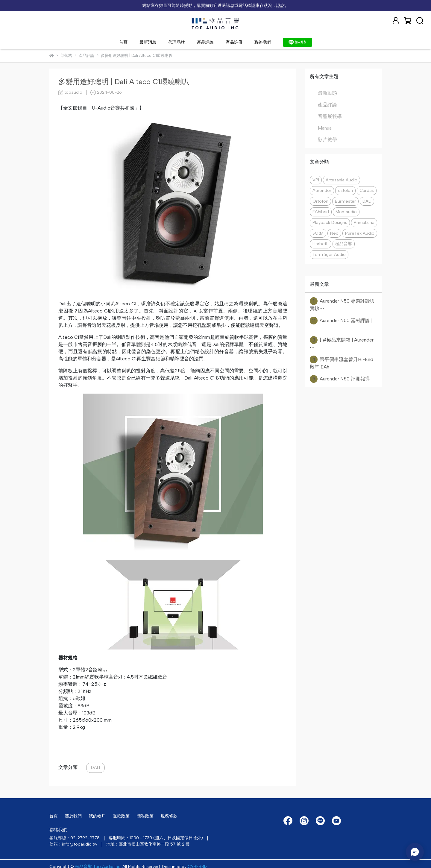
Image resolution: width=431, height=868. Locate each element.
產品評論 (205, 42)
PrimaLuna (364, 222)
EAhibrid (321, 212)
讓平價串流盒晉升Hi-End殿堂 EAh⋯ (342, 363)
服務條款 (169, 816)
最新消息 (148, 42)
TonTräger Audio (329, 254)
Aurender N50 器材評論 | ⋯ (341, 324)
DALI (95, 767)
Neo (334, 233)
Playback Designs (330, 222)
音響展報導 (330, 116)
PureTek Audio (360, 233)
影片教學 (327, 140)
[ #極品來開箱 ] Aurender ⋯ (342, 343)
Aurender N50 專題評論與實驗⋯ (342, 304)
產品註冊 (234, 42)
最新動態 (327, 93)
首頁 (123, 42)
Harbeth (321, 244)
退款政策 (121, 816)
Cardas (367, 190)
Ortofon (320, 201)
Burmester (345, 201)
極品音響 (344, 244)
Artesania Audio (342, 180)
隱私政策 (145, 816)
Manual (325, 128)
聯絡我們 (263, 42)
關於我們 (73, 816)
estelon (345, 190)
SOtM (318, 233)
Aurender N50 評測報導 (340, 379)
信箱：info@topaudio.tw (73, 844)
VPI (316, 180)
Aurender (322, 190)
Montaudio (346, 212)
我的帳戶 (97, 816)
